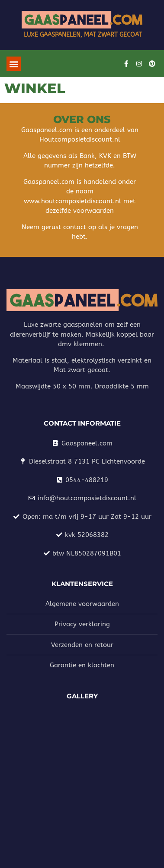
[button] (14, 64)
